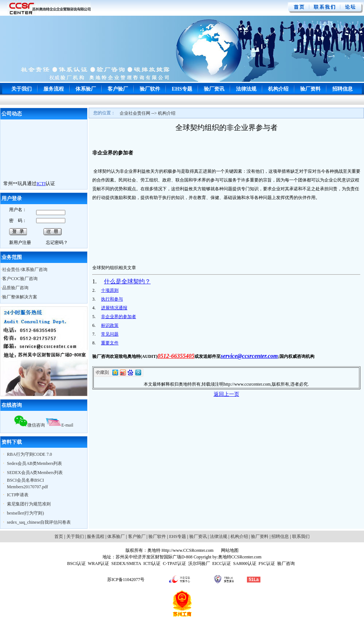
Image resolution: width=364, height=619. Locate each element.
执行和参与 (112, 299)
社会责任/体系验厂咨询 (25, 270)
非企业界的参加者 (119, 317)
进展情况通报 (114, 308)
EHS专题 (182, 89)
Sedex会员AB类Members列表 (34, 463)
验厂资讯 (214, 89)
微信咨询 (30, 425)
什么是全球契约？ (127, 281)
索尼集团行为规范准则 (29, 504)
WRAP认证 (99, 563)
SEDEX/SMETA (126, 563)
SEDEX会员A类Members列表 (35, 473)
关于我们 (22, 89)
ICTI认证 (152, 563)
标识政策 (110, 325)
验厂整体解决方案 (20, 297)
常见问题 (110, 334)
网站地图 (229, 550)
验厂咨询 (286, 563)
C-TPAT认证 (174, 563)
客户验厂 (118, 89)
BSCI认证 (76, 563)
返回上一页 (226, 394)
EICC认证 (222, 563)
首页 (59, 536)
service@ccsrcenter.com (249, 356)
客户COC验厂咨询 (20, 279)
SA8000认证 (245, 563)
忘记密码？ (57, 242)
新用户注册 (20, 242)
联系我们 (301, 536)
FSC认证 (267, 563)
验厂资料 (310, 89)
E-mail (60, 425)
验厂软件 (150, 89)
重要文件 (110, 343)
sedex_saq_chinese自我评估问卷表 (39, 522)
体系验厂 (86, 89)
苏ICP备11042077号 (126, 580)
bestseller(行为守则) (25, 513)
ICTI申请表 (18, 495)
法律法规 (246, 89)
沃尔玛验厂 (199, 563)
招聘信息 (342, 89)
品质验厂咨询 (15, 288)
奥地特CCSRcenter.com (240, 557)
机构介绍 (278, 89)
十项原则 (110, 290)
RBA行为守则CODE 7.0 (29, 454)
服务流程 (54, 89)
